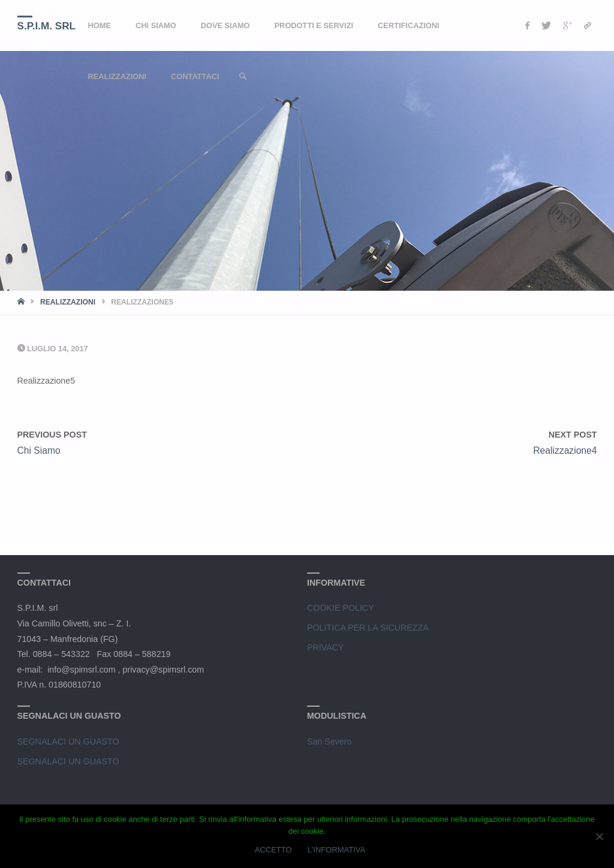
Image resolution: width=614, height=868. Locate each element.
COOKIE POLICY (341, 608)
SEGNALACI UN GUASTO (68, 742)
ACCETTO (273, 850)
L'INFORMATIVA (337, 850)
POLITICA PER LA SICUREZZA (368, 628)
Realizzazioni (68, 302)
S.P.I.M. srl (47, 26)
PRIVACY (326, 647)
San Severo (329, 742)
